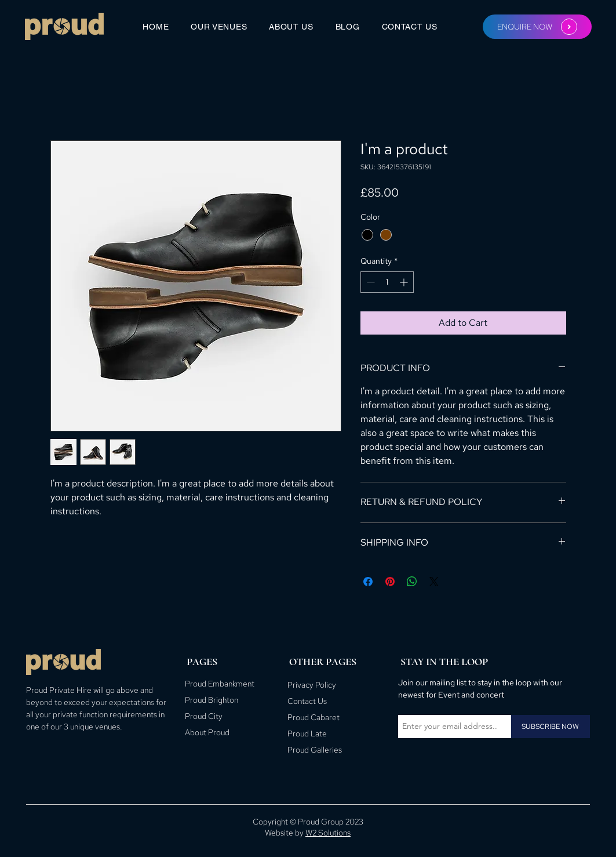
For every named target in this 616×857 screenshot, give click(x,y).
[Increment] (405, 282)
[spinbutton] (387, 282)
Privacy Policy (312, 685)
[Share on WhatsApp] (412, 582)
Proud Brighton (212, 700)
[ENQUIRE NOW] (537, 27)
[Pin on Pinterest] (390, 582)
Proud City (204, 716)
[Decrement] (369, 282)
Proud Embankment (220, 684)
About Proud (207, 732)
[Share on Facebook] (368, 582)
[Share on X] (434, 582)
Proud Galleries (315, 750)
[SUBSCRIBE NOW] (551, 727)
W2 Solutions (328, 833)
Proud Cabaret (314, 717)
